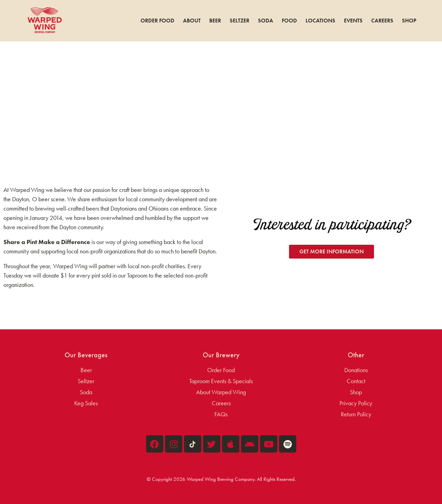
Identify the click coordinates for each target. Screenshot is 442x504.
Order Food (157, 21)
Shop (409, 21)
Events (353, 21)
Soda (266, 21)
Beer (215, 21)
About (192, 21)
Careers (382, 21)
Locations (320, 21)
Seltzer (239, 21)
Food (289, 21)
